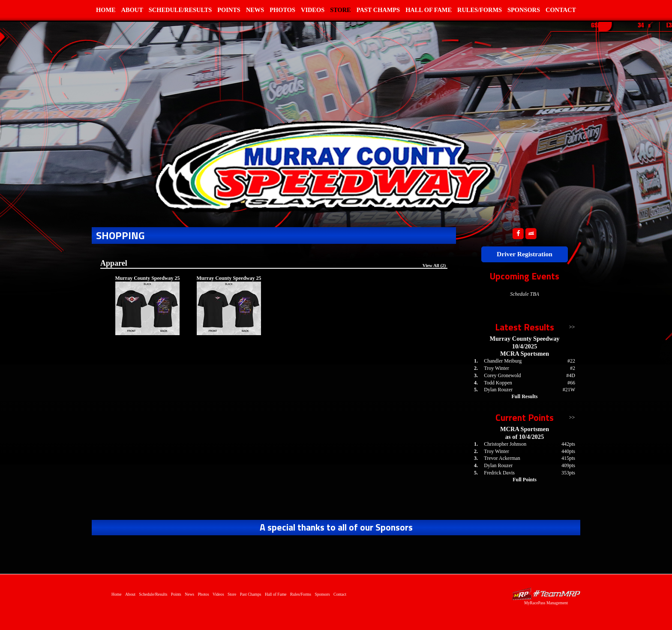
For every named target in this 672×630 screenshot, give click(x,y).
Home (106, 10)
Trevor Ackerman (502, 458)
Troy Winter (496, 368)
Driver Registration (525, 254)
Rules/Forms (480, 10)
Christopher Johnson (505, 444)
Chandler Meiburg (503, 361)
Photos (282, 10)
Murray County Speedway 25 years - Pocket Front (229, 281)
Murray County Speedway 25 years (147, 281)
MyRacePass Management (546, 603)
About (132, 10)
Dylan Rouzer (498, 390)
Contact (561, 10)
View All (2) (434, 265)
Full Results (524, 396)
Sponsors (524, 10)
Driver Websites (546, 594)
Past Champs (378, 10)
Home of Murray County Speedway (323, 165)
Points (229, 10)
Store (340, 10)
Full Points (525, 480)
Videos (313, 10)
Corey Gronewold (502, 375)
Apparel (114, 263)
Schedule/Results (180, 10)
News (255, 10)
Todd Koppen (498, 383)
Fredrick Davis (499, 473)
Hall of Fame (429, 10)
